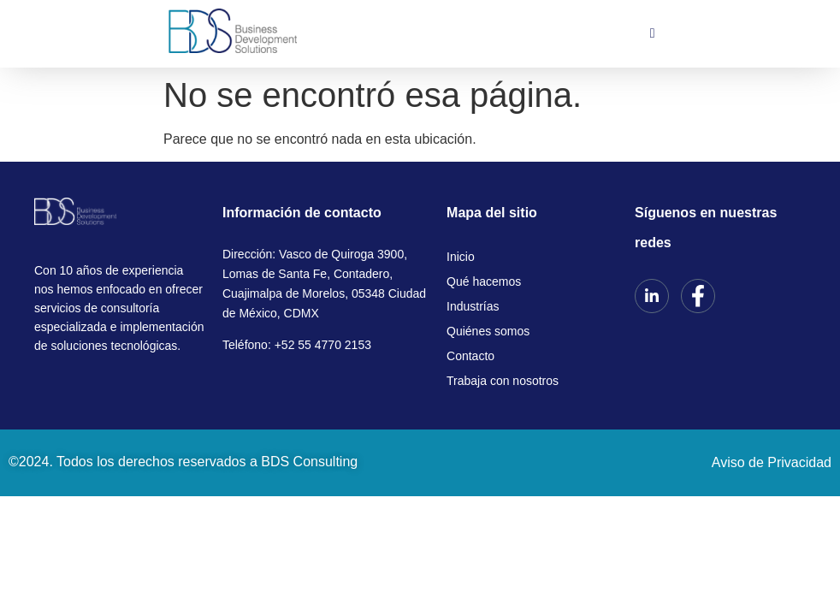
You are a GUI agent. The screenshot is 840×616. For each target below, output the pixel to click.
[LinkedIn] (652, 296)
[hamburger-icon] (652, 33)
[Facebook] (698, 296)
